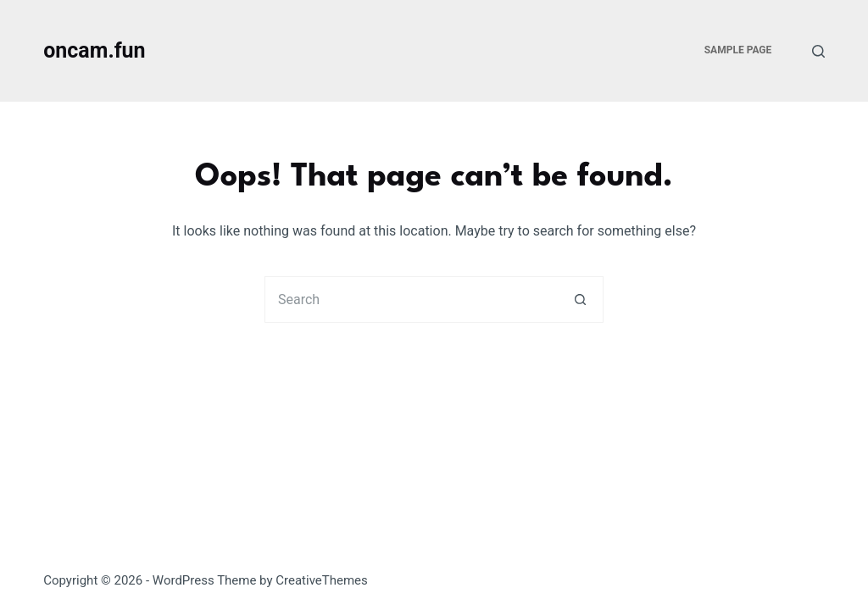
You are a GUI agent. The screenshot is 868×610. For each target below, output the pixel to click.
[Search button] (580, 299)
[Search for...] (411, 299)
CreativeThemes (322, 580)
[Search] (818, 51)
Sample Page (738, 50)
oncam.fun (94, 50)
